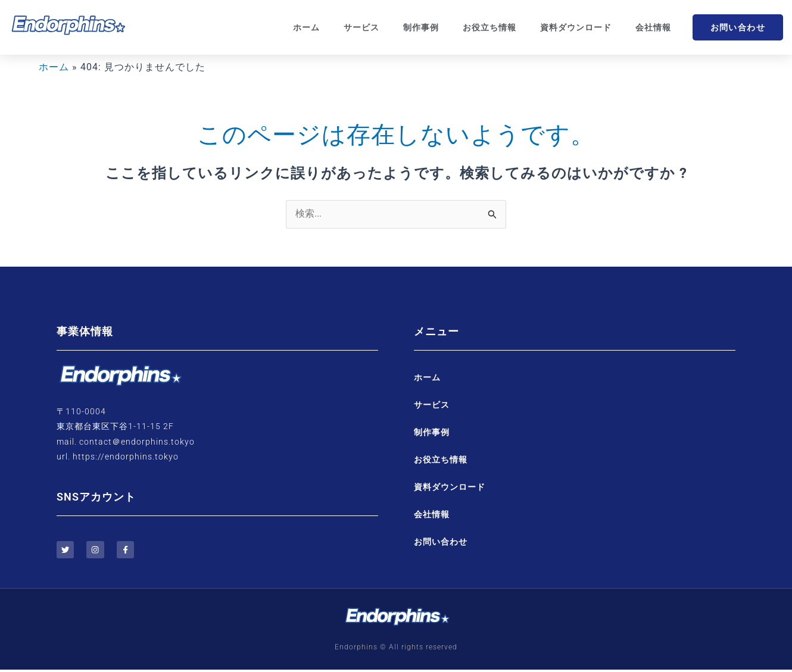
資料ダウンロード (576, 27)
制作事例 (421, 27)
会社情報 (653, 27)
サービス (361, 27)
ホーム (306, 27)
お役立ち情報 (489, 27)
